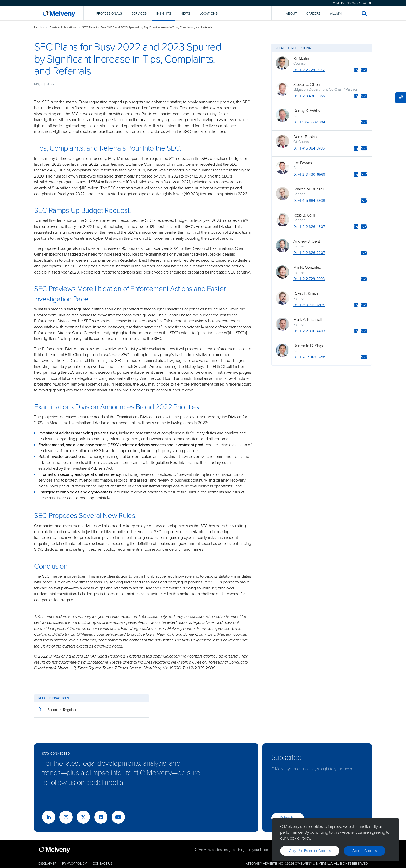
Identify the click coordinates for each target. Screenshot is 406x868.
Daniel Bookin (305, 137)
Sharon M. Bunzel (308, 189)
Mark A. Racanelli (308, 320)
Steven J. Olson (307, 85)
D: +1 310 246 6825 (309, 305)
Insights (39, 27)
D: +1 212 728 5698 (309, 279)
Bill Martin (301, 59)
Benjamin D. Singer (309, 346)
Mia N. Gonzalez (307, 267)
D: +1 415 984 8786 (309, 148)
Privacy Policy (74, 864)
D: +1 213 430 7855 (309, 96)
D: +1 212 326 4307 (309, 227)
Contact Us (102, 864)
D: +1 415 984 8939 (309, 201)
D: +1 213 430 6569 (309, 174)
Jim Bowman (304, 163)
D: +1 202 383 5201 (309, 357)
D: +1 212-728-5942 (309, 70)
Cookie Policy (299, 838)
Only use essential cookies (310, 851)
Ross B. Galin (304, 215)
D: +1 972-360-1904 (309, 122)
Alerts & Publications (63, 27)
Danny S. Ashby (307, 111)
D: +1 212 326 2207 (309, 253)
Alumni (336, 13)
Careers (314, 13)
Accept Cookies (365, 851)
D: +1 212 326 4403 (309, 331)
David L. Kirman (306, 294)
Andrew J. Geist (307, 241)
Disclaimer (47, 864)
